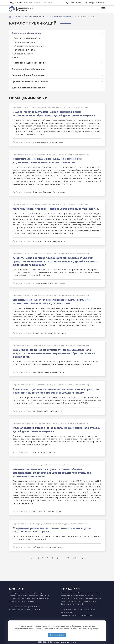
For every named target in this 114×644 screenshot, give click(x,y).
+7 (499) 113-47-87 (34, 610)
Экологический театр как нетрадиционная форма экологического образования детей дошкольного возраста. (54, 114)
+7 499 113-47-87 (76, 3)
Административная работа (27, 38)
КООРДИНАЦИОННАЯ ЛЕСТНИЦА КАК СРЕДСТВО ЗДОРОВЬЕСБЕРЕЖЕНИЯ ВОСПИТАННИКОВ (48, 160)
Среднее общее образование (28, 75)
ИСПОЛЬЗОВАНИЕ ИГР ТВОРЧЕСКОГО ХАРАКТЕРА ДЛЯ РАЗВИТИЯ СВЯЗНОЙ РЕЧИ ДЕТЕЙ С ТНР (52, 301)
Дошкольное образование (63, 17)
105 (68, 556)
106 (75, 556)
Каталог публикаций (35, 17)
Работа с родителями (25, 50)
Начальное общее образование (29, 63)
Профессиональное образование (30, 81)
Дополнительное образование (29, 88)
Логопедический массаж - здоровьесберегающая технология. (56, 208)
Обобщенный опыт (23, 54)
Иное (16, 58)
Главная (16, 17)
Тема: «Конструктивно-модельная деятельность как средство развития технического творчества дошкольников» (56, 389)
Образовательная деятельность (30, 46)
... (62, 556)
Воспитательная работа (26, 42)
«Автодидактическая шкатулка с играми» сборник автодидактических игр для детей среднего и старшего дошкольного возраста (52, 471)
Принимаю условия (57, 635)
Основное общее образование (29, 69)
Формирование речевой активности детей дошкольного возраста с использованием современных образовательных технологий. (54, 352)
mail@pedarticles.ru (96, 3)
